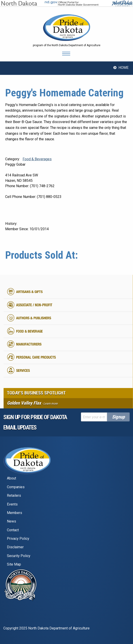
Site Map (14, 564)
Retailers (14, 495)
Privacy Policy (18, 539)
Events (12, 504)
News (12, 521)
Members (15, 513)
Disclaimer (15, 547)
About (12, 478)
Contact (13, 530)
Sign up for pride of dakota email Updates (35, 422)
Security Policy (19, 556)
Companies (16, 487)
